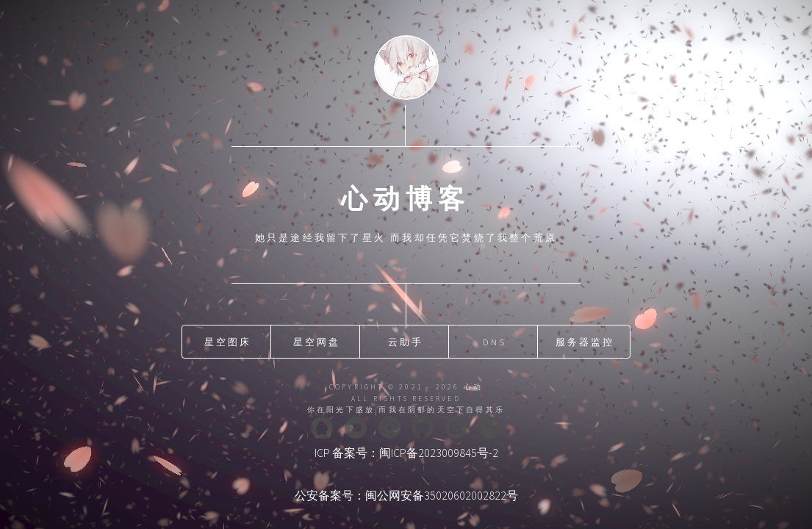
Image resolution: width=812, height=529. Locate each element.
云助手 (406, 342)
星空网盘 (317, 342)
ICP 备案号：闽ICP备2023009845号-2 (406, 453)
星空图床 (228, 342)
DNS (495, 342)
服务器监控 (585, 342)
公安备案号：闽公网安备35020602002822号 (406, 495)
